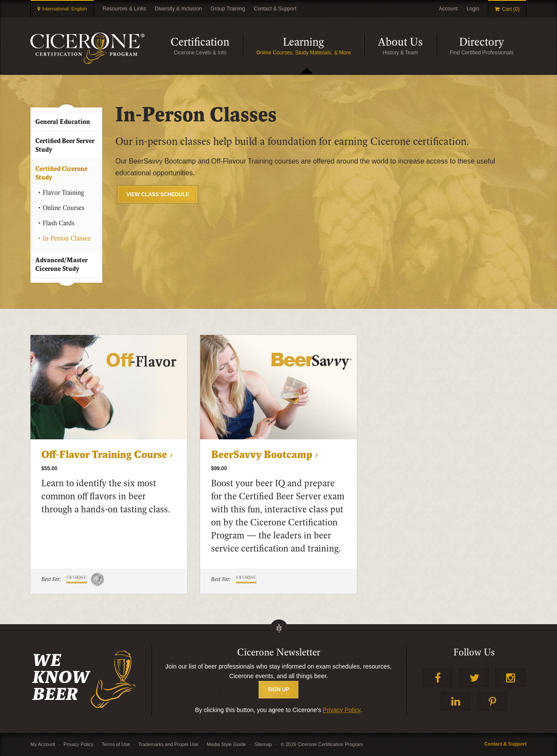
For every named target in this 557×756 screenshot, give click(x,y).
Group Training (228, 9)
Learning (304, 42)
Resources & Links (124, 9)
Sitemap (263, 744)
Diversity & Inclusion (178, 9)
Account (448, 9)
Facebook (437, 677)
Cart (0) (511, 9)
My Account (43, 744)
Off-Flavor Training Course (104, 455)
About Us (400, 42)
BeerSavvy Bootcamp (262, 455)
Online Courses (64, 208)
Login (473, 9)
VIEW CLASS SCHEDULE (158, 194)
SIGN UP (278, 689)
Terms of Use (116, 744)
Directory (482, 42)
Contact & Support (275, 9)
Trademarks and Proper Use (168, 744)
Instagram (510, 677)
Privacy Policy (342, 710)
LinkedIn (456, 701)
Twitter (474, 677)
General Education (63, 122)
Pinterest (492, 701)
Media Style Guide (226, 744)
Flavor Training (63, 193)
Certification (200, 42)
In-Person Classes (67, 238)
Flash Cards (59, 223)
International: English (65, 9)
